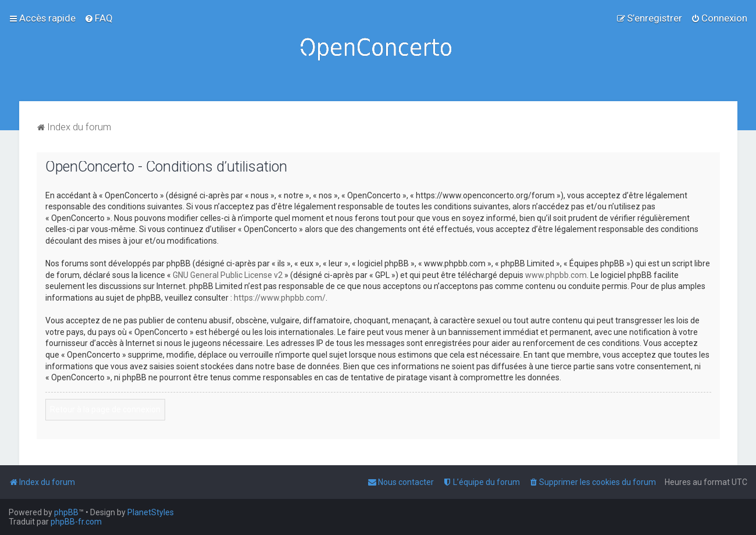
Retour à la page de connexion (105, 409)
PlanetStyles (151, 512)
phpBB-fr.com (76, 522)
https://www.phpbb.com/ (280, 298)
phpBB (66, 512)
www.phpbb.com (556, 275)
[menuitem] (99, 18)
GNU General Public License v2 (228, 275)
